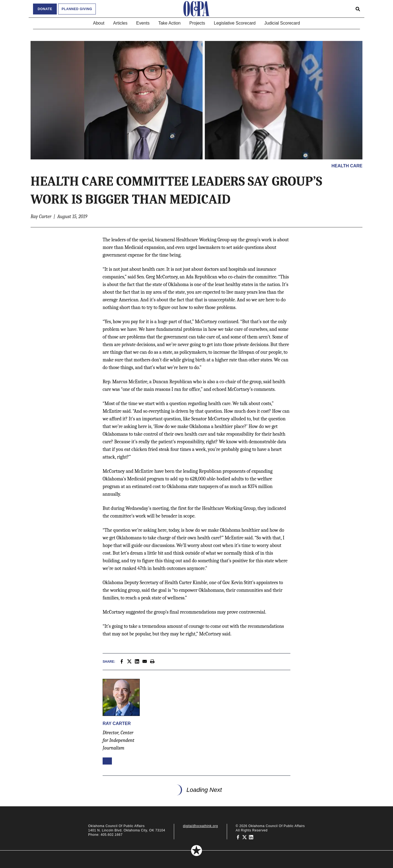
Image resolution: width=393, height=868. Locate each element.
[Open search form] (358, 9)
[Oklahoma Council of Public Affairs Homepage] (196, 9)
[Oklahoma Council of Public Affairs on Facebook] (238, 837)
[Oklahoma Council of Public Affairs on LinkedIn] (251, 837)
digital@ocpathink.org (200, 826)
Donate (45, 9)
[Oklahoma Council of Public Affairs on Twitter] (245, 837)
